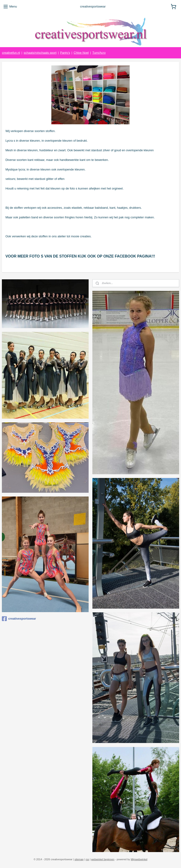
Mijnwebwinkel (139, 859)
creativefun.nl (11, 53)
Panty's (65, 53)
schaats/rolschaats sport (40, 53)
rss (87, 859)
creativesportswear (19, 619)
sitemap (79, 859)
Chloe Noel (81, 53)
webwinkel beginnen (103, 859)
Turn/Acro (99, 53)
